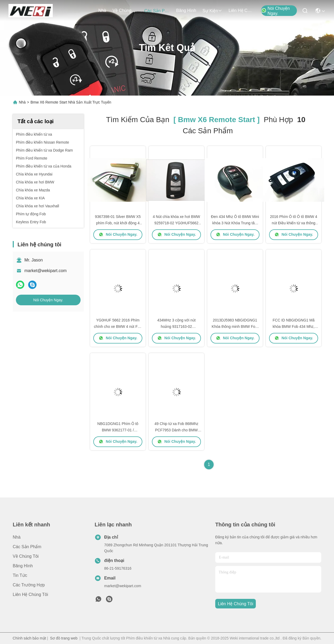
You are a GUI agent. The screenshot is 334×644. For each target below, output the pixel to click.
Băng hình (186, 10)
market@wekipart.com (45, 271)
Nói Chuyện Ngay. (275, 11)
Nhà (102, 10)
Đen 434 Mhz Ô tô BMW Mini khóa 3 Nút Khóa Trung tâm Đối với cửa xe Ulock (235, 223)
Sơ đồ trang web (64, 638)
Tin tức (20, 575)
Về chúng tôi (125, 10)
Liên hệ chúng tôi (241, 10)
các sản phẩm (157, 11)
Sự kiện (212, 11)
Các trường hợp (29, 585)
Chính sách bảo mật (29, 638)
